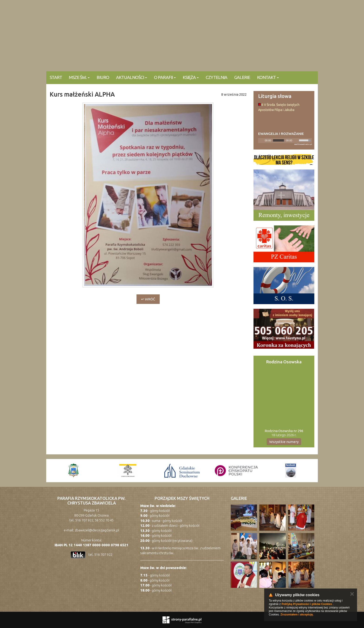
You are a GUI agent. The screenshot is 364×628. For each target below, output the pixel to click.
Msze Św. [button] (79, 77)
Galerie (242, 77)
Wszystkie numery (284, 442)
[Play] (261, 140)
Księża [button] (191, 77)
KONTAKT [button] (268, 77)
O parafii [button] (165, 77)
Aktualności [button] (132, 77)
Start (56, 77)
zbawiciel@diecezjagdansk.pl (97, 530)
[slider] (278, 140)
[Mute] (296, 140)
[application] (285, 141)
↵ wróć (148, 299)
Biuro (103, 77)
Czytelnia (216, 77)
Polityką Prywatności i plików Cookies (307, 604)
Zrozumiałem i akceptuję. (297, 615)
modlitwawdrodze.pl (303, 144)
